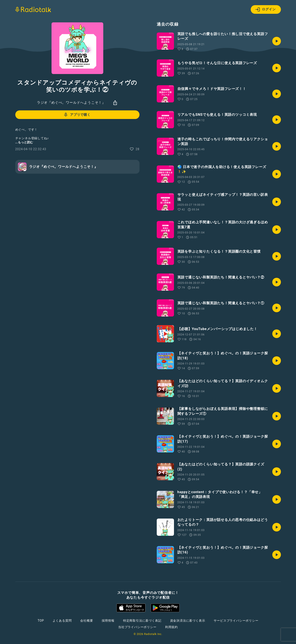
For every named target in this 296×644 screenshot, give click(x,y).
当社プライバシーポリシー (137, 627)
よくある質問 (62, 621)
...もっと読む (24, 142)
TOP (41, 621)
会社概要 (87, 621)
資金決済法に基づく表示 (188, 621)
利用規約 (171, 627)
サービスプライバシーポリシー (236, 621)
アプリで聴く (77, 115)
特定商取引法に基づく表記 (142, 621)
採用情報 (108, 621)
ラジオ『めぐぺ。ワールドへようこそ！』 (71, 103)
